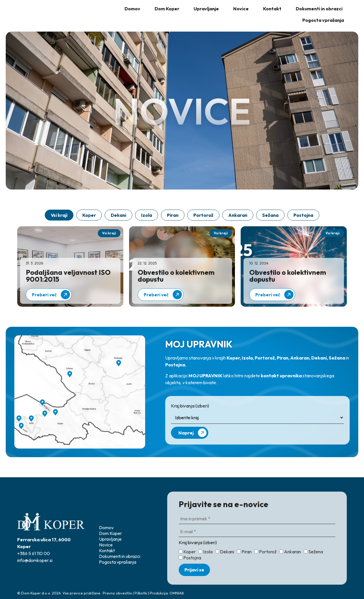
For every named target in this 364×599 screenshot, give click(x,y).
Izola (147, 215)
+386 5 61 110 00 (34, 553)
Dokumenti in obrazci (319, 9)
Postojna (303, 215)
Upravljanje (206, 9)
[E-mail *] (257, 532)
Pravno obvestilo (117, 593)
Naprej (192, 433)
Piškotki (141, 593)
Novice (241, 9)
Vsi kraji (59, 215)
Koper (89, 215)
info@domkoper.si (35, 560)
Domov (132, 9)
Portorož (203, 215)
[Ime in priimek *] (257, 519)
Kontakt (272, 9)
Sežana (270, 215)
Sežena (313, 552)
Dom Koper (167, 9)
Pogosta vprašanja (323, 20)
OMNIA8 (177, 593)
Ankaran (238, 215)
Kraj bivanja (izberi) (190, 406)
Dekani (118, 215)
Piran (173, 215)
